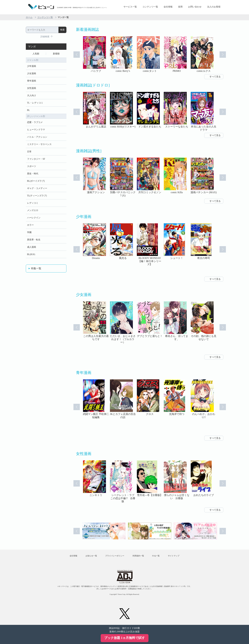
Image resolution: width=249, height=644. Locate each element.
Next (223, 55)
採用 (180, 7)
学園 (29, 232)
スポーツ (32, 166)
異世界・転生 (34, 240)
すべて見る (215, 77)
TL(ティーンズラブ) (37, 196)
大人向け (32, 95)
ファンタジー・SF (36, 159)
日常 (29, 152)
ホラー (30, 225)
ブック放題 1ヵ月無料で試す (124, 638)
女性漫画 (32, 88)
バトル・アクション (37, 137)
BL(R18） (32, 254)
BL (29, 110)
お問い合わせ (195, 7)
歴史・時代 (33, 174)
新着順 (56, 54)
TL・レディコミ (35, 103)
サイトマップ (174, 556)
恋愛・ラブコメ (35, 122)
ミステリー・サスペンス (39, 144)
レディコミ (33, 203)
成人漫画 (32, 247)
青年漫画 (32, 81)
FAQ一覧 (156, 556)
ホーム (29, 17)
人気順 (36, 54)
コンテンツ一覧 (150, 7)
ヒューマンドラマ (36, 130)
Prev (77, 55)
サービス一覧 (130, 7)
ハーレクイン (34, 218)
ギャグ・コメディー (37, 188)
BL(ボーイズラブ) (36, 181)
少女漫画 (32, 73)
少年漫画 (32, 66)
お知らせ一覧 (91, 556)
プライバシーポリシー (115, 556)
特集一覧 (36, 268)
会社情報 (168, 7)
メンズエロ (33, 210)
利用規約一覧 (138, 556)
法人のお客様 (214, 7)
